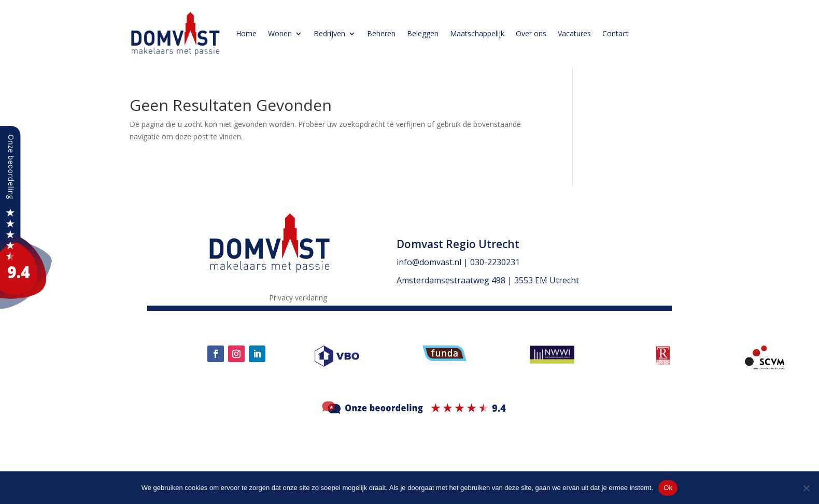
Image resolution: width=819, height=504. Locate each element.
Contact (616, 33)
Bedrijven (329, 33)
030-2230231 (495, 262)
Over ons (531, 33)
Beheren (381, 33)
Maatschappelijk (477, 33)
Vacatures (574, 33)
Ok (668, 488)
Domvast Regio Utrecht (458, 244)
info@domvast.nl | (433, 262)
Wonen (280, 33)
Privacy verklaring (298, 298)
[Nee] (806, 488)
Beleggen (423, 33)
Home (246, 33)
